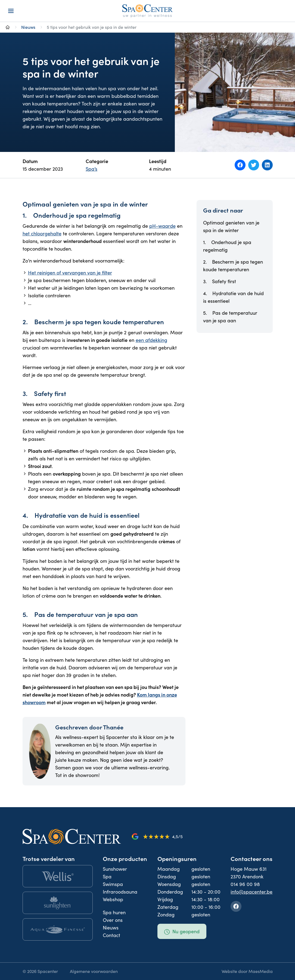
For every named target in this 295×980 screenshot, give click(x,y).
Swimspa (113, 884)
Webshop (113, 899)
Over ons (113, 920)
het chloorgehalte (42, 233)
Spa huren (114, 912)
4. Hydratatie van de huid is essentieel (233, 297)
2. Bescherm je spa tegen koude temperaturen (233, 266)
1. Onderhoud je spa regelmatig (227, 246)
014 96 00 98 (245, 884)
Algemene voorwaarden (94, 971)
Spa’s (91, 169)
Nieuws (28, 27)
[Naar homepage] (8, 27)
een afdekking (151, 340)
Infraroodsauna (120, 892)
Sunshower (115, 869)
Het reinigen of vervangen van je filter (70, 273)
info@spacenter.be (251, 892)
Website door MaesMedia (247, 971)
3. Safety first (220, 281)
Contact (111, 935)
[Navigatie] (11, 11)
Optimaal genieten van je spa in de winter (231, 226)
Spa (107, 876)
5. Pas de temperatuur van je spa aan (230, 317)
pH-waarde (162, 226)
